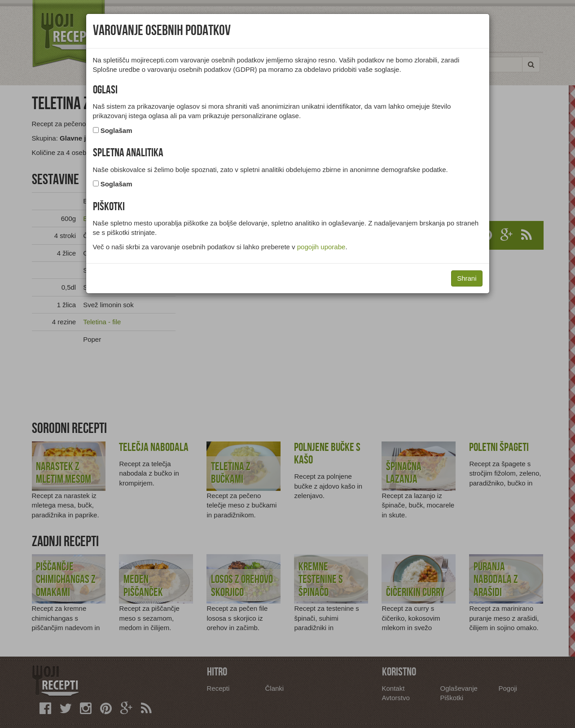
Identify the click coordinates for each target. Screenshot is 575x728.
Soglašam (116, 130)
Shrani (467, 278)
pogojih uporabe (321, 247)
